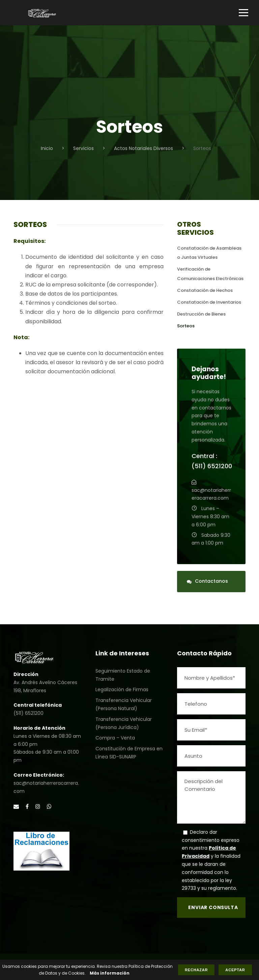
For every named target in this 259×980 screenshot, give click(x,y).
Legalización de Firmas (122, 689)
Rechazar (196, 970)
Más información (110, 973)
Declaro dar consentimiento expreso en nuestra (211, 840)
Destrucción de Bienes (201, 314)
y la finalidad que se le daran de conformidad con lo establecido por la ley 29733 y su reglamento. (211, 872)
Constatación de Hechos (205, 290)
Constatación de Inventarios (209, 302)
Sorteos (186, 326)
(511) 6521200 (28, 713)
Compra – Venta (115, 738)
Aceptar (235, 970)
